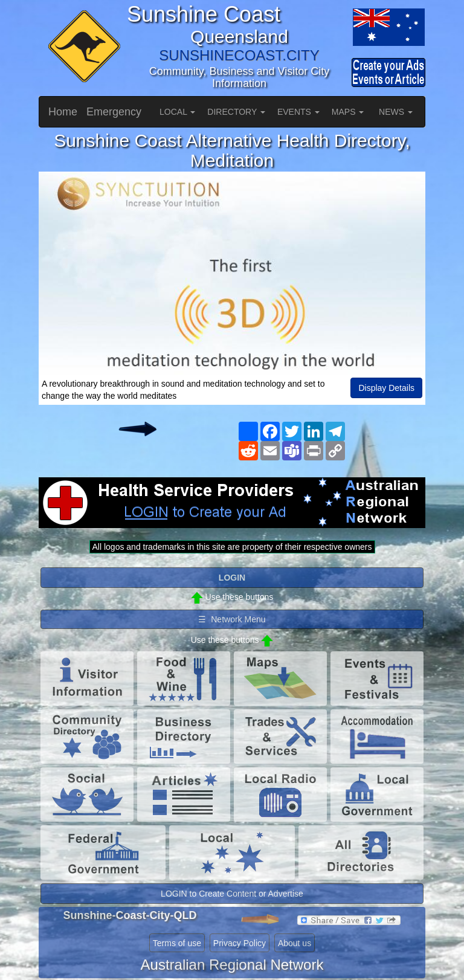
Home (63, 112)
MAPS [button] (348, 112)
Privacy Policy (240, 943)
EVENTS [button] (298, 112)
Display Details (386, 388)
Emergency (114, 112)
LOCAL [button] (177, 112)
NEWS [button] (396, 112)
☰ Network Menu (232, 619)
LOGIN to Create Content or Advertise (232, 894)
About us (295, 943)
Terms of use (177, 943)
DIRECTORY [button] (236, 112)
